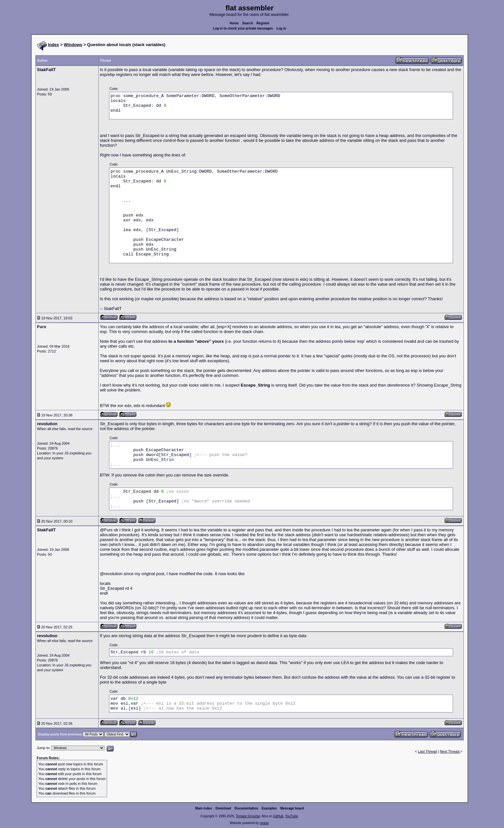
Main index (204, 808)
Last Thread (428, 751)
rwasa (264, 823)
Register (263, 23)
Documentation (246, 808)
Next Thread (450, 751)
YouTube (291, 816)
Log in (281, 28)
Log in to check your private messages (243, 28)
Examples (269, 808)
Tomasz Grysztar (248, 816)
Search (247, 23)
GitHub (278, 816)
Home (234, 23)
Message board (292, 808)
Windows (73, 45)
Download (223, 808)
